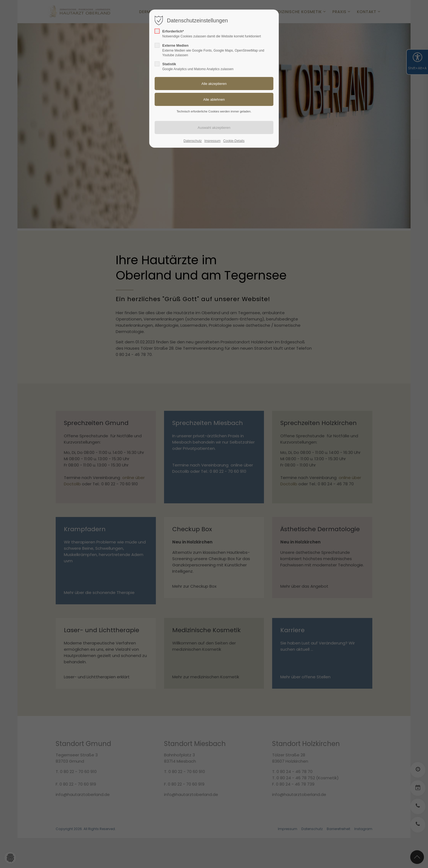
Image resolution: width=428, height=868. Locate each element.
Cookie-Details (234, 141)
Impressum (212, 141)
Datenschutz (193, 141)
